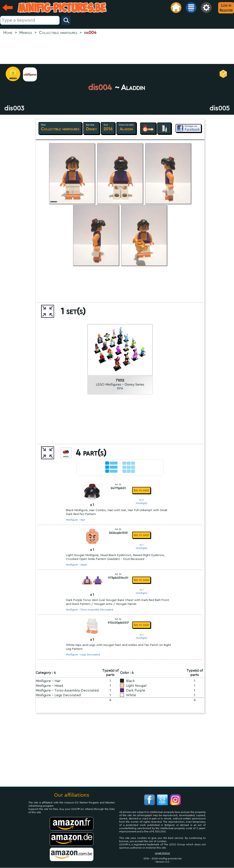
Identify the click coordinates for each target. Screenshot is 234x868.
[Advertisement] (117, 50)
